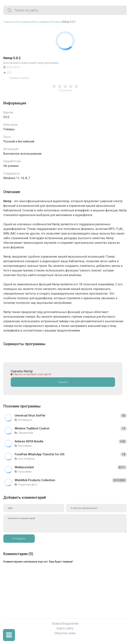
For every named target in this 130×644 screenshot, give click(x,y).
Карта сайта (65, 629)
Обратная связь (65, 633)
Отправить (19, 539)
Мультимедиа (40, 22)
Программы (23, 22)
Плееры (56, 22)
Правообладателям (65, 624)
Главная (8, 22)
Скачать (63, 382)
